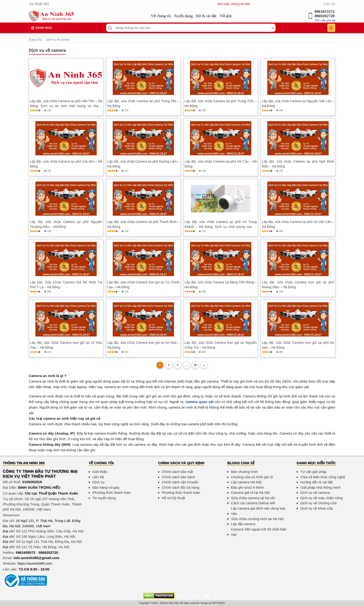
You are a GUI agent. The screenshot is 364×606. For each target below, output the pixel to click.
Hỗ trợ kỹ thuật (174, 498)
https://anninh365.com (35, 563)
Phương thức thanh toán (112, 493)
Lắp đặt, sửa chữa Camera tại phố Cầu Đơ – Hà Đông (66, 164)
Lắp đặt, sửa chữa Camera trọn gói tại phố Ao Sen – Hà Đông (298, 345)
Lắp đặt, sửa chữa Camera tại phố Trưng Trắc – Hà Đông (221, 103)
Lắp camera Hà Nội (246, 482)
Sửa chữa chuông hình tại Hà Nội (257, 519)
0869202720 (325, 16)
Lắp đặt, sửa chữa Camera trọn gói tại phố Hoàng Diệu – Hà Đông (298, 285)
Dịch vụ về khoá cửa (317, 508)
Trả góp (226, 16)
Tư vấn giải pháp (314, 472)
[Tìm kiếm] (110, 28)
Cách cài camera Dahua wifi (253, 503)
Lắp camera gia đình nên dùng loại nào (258, 511)
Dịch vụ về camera (58, 40)
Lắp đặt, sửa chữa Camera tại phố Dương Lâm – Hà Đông (143, 164)
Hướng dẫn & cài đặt (317, 482)
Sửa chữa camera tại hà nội (253, 498)
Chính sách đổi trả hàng (181, 487)
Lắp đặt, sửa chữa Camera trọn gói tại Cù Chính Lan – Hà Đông (143, 285)
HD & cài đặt (206, 16)
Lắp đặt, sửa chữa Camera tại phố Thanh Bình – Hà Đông (143, 224)
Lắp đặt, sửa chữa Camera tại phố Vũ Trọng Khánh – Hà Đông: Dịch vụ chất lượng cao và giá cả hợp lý (221, 225)
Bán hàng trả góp (106, 487)
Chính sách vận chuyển (180, 482)
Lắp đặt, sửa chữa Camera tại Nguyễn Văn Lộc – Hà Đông (298, 103)
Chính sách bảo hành (179, 477)
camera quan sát (200, 402)
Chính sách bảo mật (177, 472)
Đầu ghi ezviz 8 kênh (247, 487)
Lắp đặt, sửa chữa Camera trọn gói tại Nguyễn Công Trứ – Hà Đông (221, 345)
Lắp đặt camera (243, 524)
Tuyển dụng (183, 16)
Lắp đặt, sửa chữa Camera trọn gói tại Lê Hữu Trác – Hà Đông (66, 345)
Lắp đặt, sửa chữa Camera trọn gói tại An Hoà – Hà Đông (143, 345)
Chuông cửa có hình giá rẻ (252, 477)
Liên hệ (329, 4)
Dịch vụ (98, 482)
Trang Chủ (35, 40)
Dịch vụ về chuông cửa (319, 503)
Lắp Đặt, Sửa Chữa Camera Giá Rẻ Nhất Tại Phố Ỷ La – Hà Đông (66, 285)
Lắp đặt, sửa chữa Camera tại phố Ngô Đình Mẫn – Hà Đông (298, 164)
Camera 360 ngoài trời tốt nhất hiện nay (259, 532)
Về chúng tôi (161, 16)
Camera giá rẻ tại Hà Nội (250, 493)
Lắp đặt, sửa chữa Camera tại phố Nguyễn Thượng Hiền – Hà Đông (66, 224)
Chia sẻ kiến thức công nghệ (323, 477)
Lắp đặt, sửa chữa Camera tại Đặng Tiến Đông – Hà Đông (221, 285)
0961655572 (325, 11)
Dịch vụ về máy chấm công (322, 498)
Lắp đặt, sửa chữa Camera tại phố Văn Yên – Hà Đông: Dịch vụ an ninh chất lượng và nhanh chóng (66, 104)
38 (195, 365)
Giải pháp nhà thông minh (321, 487)
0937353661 (219, 603)
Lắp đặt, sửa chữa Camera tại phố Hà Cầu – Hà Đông (221, 164)
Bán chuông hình (244, 472)
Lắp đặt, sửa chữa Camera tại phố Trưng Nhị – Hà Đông (143, 103)
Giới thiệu (100, 472)
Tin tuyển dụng (104, 498)
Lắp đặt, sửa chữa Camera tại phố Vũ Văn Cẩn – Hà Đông (298, 224)
